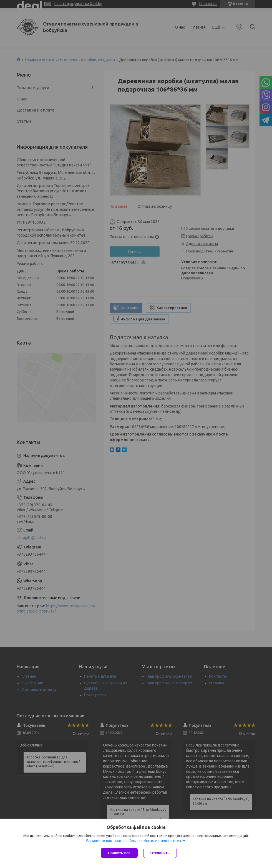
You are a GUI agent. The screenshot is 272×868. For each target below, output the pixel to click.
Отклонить (160, 853)
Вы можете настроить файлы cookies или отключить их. (134, 841)
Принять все (119, 853)
